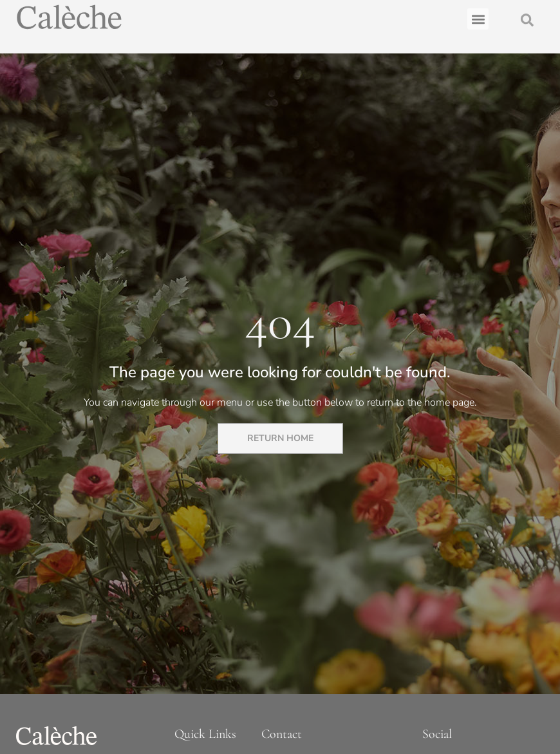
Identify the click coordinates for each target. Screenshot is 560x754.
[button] (478, 16)
